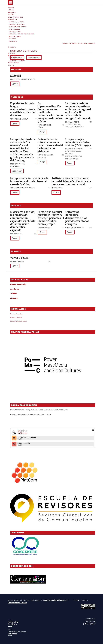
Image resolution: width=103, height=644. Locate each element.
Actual (11, 10)
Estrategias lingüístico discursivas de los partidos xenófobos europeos (77, 218)
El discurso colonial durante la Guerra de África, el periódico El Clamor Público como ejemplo (51, 218)
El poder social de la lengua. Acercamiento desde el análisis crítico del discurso (23, 109)
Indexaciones (15, 36)
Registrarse (13, 63)
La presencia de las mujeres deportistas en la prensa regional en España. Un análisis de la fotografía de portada (78, 111)
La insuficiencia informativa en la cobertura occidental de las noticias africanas (50, 145)
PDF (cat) (18, 171)
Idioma (12, 55)
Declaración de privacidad (21, 34)
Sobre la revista (17, 22)
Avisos (11, 15)
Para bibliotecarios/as (18, 321)
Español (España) (17, 60)
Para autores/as (16, 317)
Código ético (15, 32)
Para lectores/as (16, 314)
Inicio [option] (11, 53)
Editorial (16, 76)
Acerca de (13, 20)
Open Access (14, 29)
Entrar (11, 65)
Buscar (12, 47)
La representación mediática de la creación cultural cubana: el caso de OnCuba (29, 181)
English (12, 58)
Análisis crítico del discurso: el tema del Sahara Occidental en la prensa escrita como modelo (71, 181)
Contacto (13, 41)
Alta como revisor (86, 44)
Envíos (11, 8)
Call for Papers (15, 17)
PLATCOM (13, 39)
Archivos (12, 12)
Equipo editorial (17, 24)
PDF (16, 84)
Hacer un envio (70, 44)
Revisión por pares (18, 27)
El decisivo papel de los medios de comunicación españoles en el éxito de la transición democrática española (23, 221)
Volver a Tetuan (20, 258)
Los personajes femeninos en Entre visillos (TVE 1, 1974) (78, 142)
